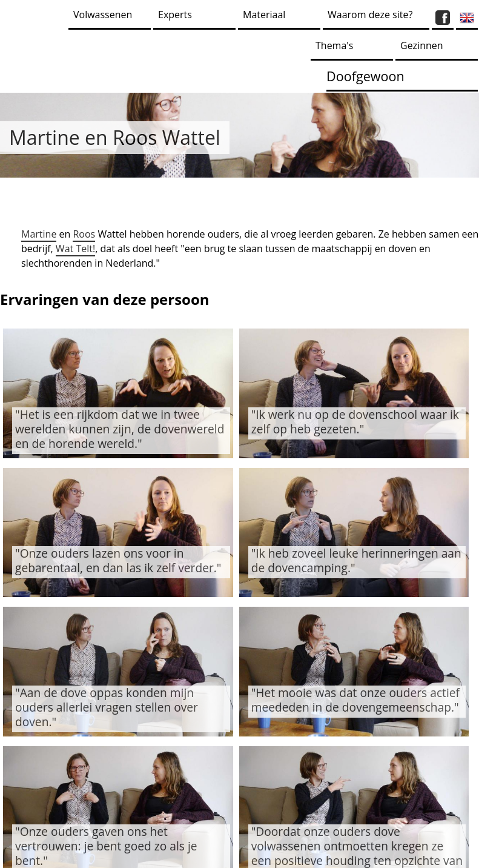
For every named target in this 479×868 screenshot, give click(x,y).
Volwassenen (103, 15)
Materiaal (264, 15)
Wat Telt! (75, 249)
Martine (39, 234)
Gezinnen (422, 45)
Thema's (334, 45)
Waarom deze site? (370, 15)
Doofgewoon (365, 76)
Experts (175, 15)
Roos (84, 234)
